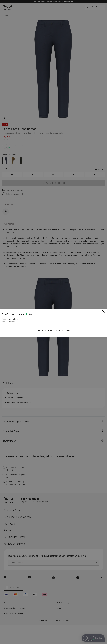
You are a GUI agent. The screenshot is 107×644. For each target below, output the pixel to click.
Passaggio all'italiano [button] (10, 319)
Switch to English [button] (8, 321)
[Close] (104, 312)
